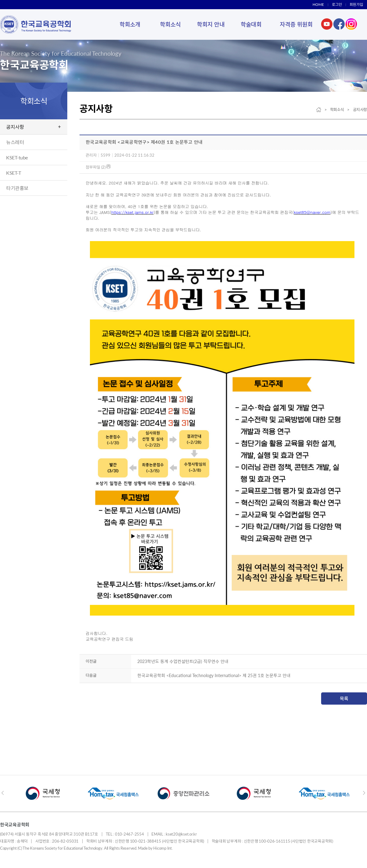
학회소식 (170, 24)
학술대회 (251, 24)
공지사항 (15, 127)
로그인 (337, 4)
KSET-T (13, 173)
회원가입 (356, 4)
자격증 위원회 (296, 24)
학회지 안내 (211, 24)
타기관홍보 (17, 188)
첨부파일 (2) (98, 167)
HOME (318, 4)
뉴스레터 (15, 142)
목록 (344, 698)
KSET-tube (17, 157)
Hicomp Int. (163, 848)
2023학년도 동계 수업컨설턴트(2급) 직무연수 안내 (183, 661)
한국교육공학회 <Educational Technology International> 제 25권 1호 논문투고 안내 (214, 675)
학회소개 (130, 24)
